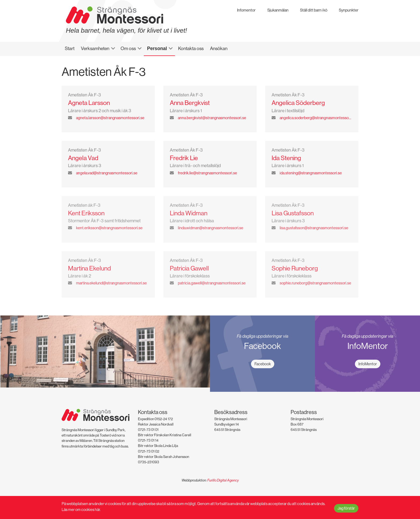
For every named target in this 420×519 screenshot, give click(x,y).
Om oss (128, 48)
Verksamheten (95, 48)
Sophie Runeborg (295, 268)
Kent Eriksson (86, 213)
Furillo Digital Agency (223, 480)
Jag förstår (346, 508)
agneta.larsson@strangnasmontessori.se (110, 118)
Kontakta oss (191, 48)
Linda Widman (189, 213)
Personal (157, 48)
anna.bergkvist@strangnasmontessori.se (212, 118)
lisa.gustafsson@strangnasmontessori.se (314, 228)
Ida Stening (286, 158)
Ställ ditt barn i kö (314, 10)
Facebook (263, 364)
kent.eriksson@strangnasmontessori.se (109, 228)
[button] (115, 48)
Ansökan (219, 48)
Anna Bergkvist (190, 103)
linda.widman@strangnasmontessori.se (211, 228)
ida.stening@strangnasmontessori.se (311, 173)
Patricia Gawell (189, 268)
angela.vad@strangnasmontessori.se (107, 173)
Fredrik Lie (184, 158)
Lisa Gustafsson (293, 213)
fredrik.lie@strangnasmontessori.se (207, 173)
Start (70, 48)
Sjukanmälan (278, 10)
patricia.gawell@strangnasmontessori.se (212, 283)
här (97, 509)
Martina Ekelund (89, 268)
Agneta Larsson (89, 103)
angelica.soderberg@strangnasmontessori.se (316, 118)
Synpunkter (349, 10)
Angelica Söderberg (298, 103)
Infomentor (246, 10)
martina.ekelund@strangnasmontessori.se (111, 283)
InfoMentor (368, 364)
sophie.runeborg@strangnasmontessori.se (315, 283)
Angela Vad (83, 158)
